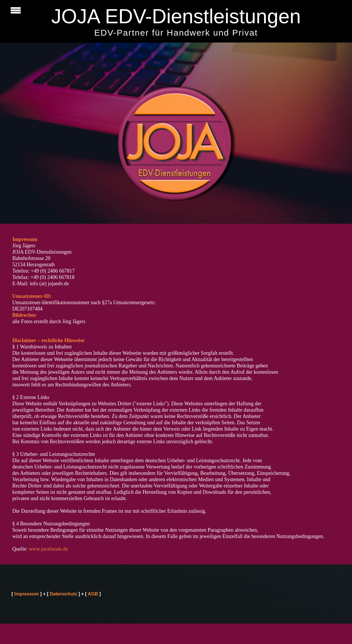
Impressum (27, 594)
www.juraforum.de (48, 549)
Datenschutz (63, 594)
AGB (93, 594)
